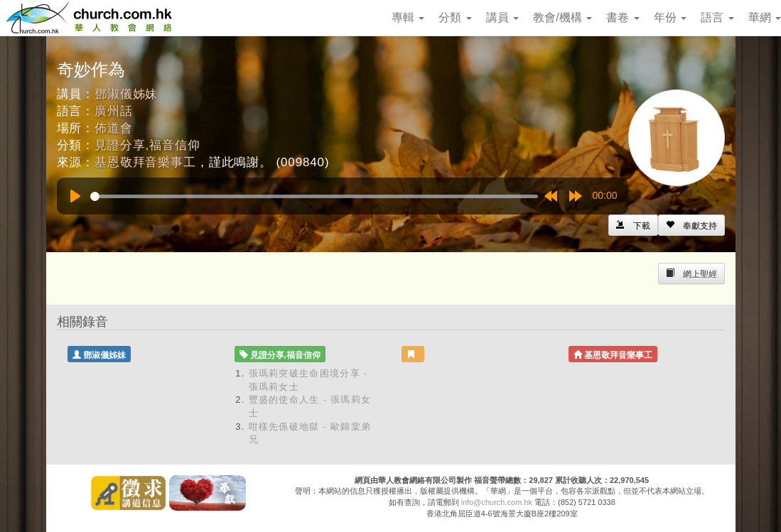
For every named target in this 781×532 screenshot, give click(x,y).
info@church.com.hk (497, 502)
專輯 (408, 17)
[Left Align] (691, 225)
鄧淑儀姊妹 (126, 94)
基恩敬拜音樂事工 (145, 162)
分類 (455, 17)
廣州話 (114, 111)
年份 (670, 17)
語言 (717, 17)
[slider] (314, 196)
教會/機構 (562, 17)
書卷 (623, 17)
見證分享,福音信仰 (147, 145)
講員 (502, 17)
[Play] (75, 196)
